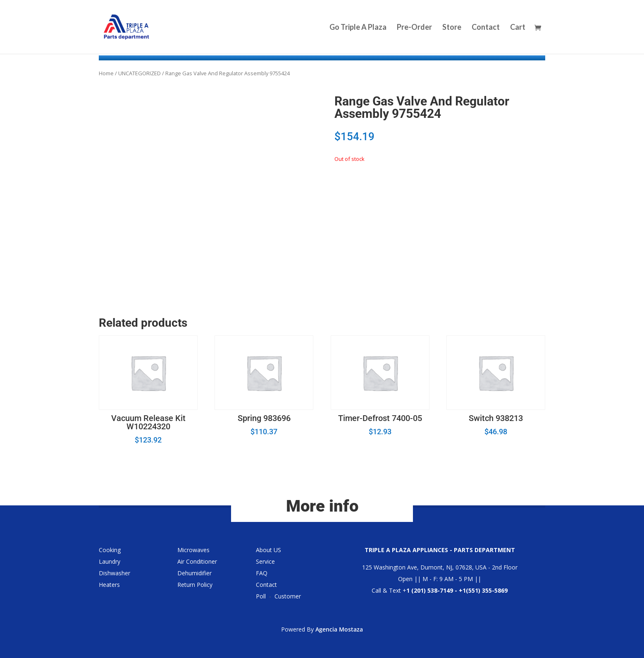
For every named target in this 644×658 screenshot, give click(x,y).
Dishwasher (114, 573)
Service (265, 561)
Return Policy (195, 585)
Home (106, 73)
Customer (288, 596)
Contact (486, 28)
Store (452, 28)
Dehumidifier (194, 573)
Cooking (110, 550)
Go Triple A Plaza (358, 28)
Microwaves (193, 550)
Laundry (110, 561)
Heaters (109, 585)
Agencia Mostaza (339, 629)
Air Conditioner (197, 561)
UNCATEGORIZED (140, 73)
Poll (261, 596)
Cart (518, 28)
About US (268, 550)
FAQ (262, 573)
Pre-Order (414, 28)
